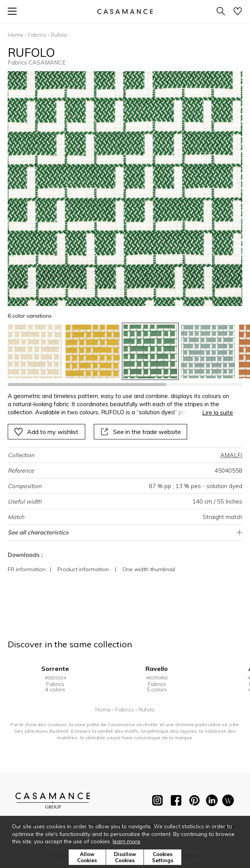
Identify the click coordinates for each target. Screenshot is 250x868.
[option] (35, 352)
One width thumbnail (149, 569)
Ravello (157, 669)
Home (15, 35)
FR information (27, 569)
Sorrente (55, 669)
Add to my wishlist (46, 432)
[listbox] (125, 352)
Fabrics (37, 35)
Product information (83, 569)
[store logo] (125, 11)
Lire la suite (218, 413)
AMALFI (231, 455)
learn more (127, 841)
